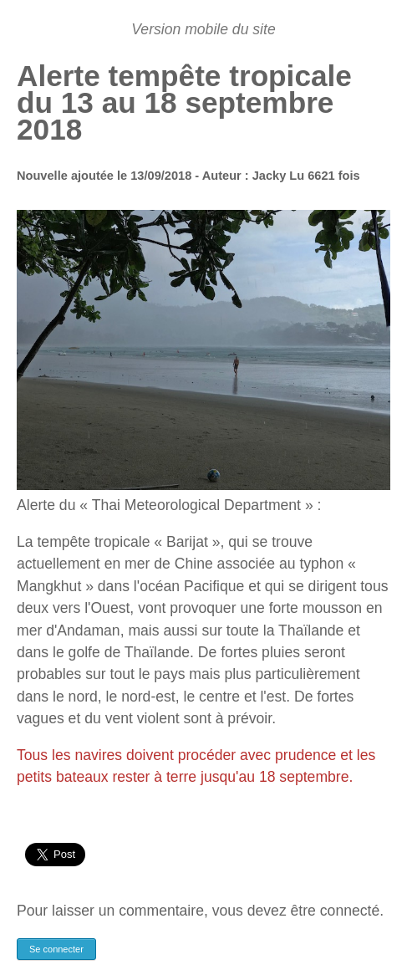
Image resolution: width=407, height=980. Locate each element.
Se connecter (56, 949)
